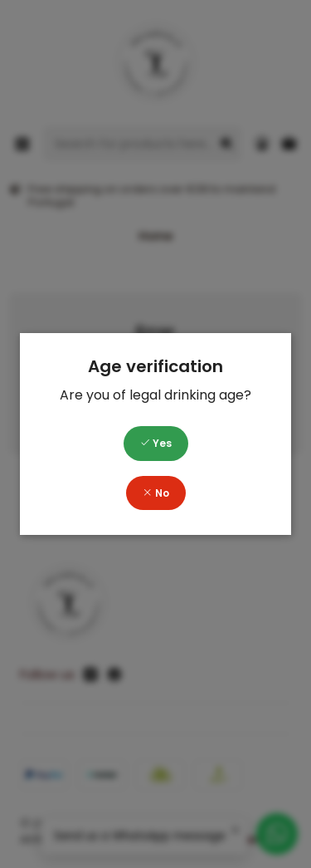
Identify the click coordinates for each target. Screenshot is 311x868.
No (156, 493)
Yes (156, 443)
